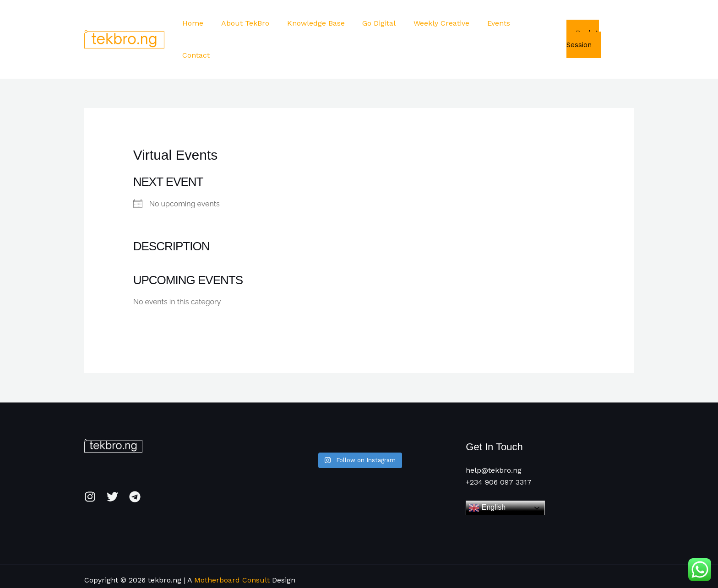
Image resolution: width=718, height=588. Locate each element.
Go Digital (382, 23)
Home (205, 23)
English (487, 476)
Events (495, 23)
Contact (535, 23)
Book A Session (599, 23)
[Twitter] (112, 465)
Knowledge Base (321, 23)
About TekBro (254, 23)
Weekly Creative (441, 23)
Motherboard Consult (232, 548)
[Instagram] (90, 465)
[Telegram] (135, 465)
